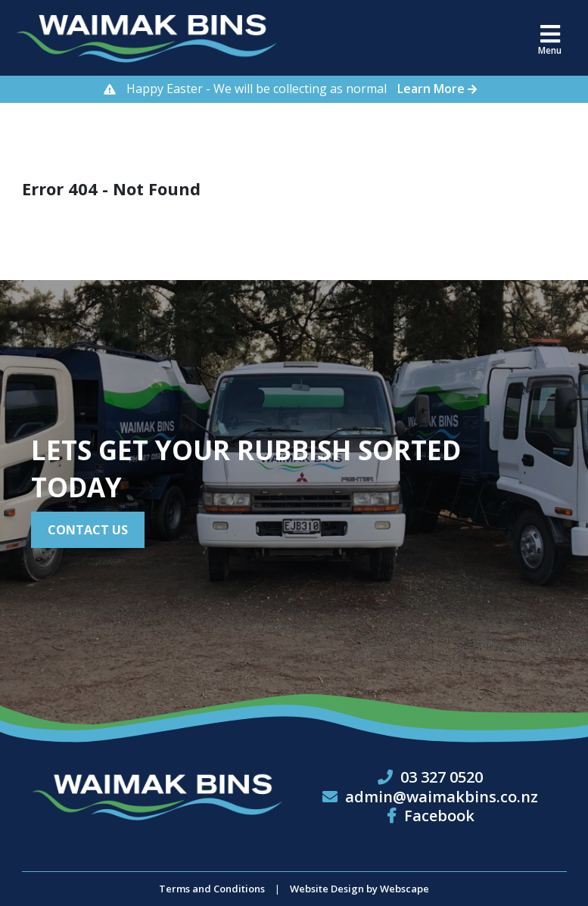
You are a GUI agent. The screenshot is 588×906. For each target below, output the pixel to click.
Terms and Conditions (212, 889)
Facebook (431, 816)
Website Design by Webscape (359, 889)
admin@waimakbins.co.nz (442, 797)
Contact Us (88, 530)
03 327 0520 (442, 777)
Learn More (441, 89)
